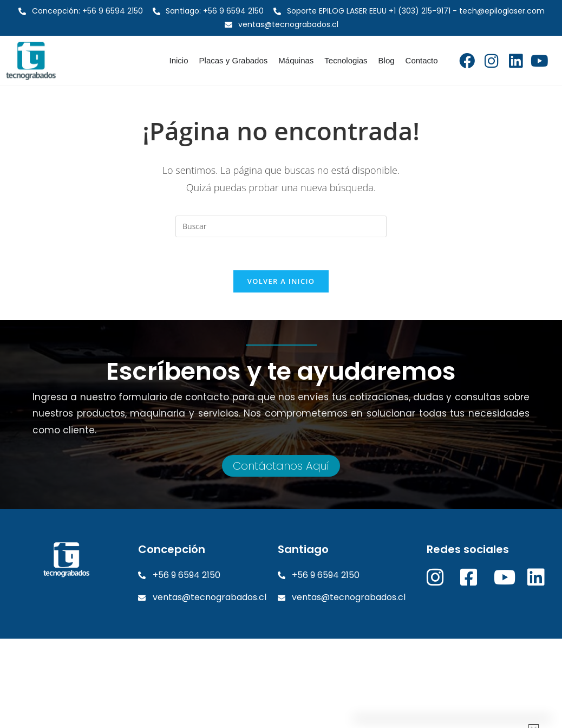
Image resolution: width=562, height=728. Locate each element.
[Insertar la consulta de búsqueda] (281, 226)
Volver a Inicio (281, 281)
